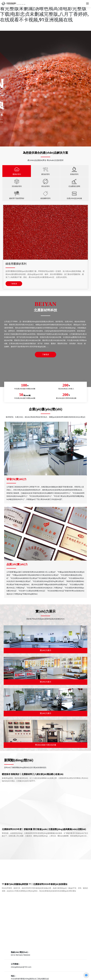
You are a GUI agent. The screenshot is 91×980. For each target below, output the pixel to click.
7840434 (27, 955)
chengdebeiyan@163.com (21, 967)
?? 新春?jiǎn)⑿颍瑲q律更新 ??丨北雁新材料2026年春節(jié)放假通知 (35, 884)
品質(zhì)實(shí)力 (17, 564)
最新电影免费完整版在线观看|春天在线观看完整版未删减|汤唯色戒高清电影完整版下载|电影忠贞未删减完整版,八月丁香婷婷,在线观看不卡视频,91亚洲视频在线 (44, 11)
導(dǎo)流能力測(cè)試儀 (45, 745)
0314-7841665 (17, 955)
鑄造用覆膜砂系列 (16, 264)
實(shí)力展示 (45, 650)
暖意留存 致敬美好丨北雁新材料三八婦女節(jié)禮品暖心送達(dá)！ (33, 774)
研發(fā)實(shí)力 (16, 479)
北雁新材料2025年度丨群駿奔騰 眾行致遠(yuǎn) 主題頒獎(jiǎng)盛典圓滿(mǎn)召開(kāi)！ (44, 829)
